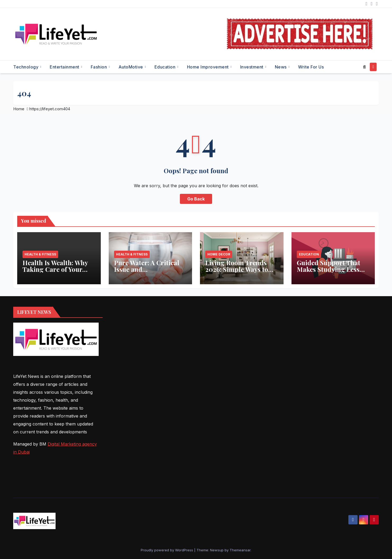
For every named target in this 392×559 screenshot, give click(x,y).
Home (19, 109)
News (281, 67)
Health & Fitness (40, 254)
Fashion (99, 67)
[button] (364, 67)
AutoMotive (131, 67)
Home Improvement (209, 67)
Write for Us (311, 67)
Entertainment (65, 67)
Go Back (196, 199)
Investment (252, 67)
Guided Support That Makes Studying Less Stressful (329, 269)
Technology (26, 67)
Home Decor (219, 254)
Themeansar (240, 550)
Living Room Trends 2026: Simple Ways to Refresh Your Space (237, 269)
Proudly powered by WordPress (167, 550)
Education (166, 67)
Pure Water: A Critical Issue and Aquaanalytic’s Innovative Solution (147, 272)
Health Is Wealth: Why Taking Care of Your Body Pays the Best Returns (55, 272)
